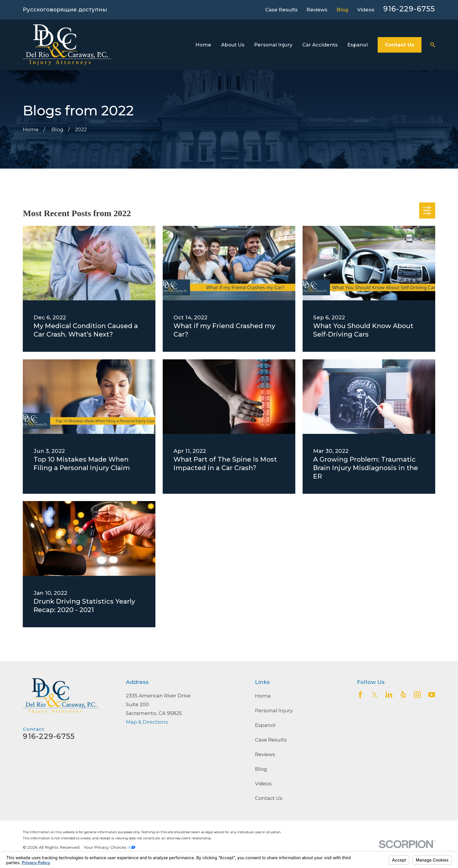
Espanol (265, 725)
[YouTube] (432, 695)
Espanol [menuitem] (358, 45)
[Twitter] (375, 695)
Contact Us (400, 45)
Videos (366, 10)
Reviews (317, 10)
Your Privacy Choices (110, 847)
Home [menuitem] (203, 45)
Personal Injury (274, 711)
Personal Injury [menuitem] (273, 45)
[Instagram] (417, 695)
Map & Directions (147, 722)
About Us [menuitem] (233, 45)
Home (263, 696)
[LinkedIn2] (389, 695)
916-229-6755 (409, 9)
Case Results (281, 10)
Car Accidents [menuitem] (320, 45)
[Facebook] (360, 695)
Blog (342, 10)
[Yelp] (403, 695)
